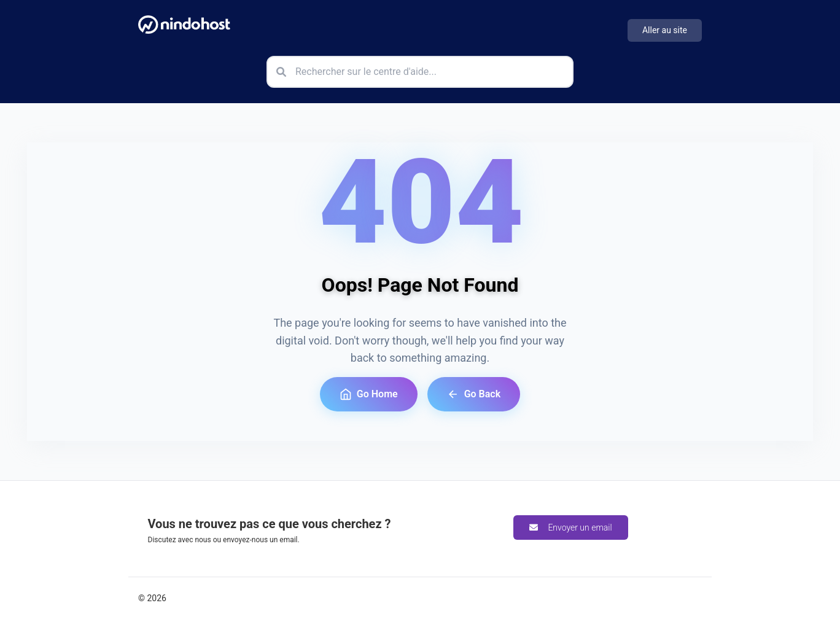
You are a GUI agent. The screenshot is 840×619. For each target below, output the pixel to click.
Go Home (369, 394)
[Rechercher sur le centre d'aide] (420, 72)
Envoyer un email (570, 528)
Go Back (474, 394)
